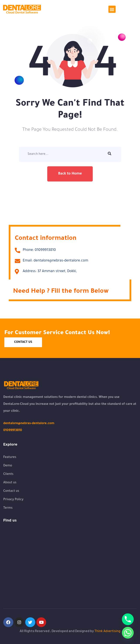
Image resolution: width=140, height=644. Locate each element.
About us (10, 483)
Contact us (11, 491)
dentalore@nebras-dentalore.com (29, 424)
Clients (8, 474)
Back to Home (70, 174)
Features (10, 458)
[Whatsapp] (128, 633)
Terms (8, 508)
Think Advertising (107, 632)
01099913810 (13, 431)
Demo (8, 466)
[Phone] (128, 619)
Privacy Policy (13, 500)
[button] (112, 9)
